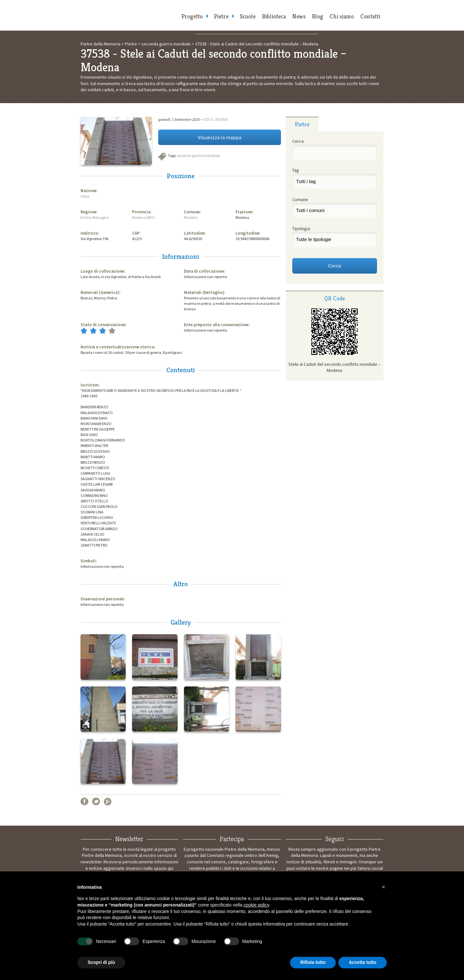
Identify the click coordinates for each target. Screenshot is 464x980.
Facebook (84, 801)
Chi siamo (342, 16)
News (299, 16)
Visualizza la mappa (220, 137)
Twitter (96, 801)
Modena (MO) (143, 217)
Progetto (192, 16)
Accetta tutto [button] (362, 962)
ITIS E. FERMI (215, 120)
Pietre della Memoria (129, 15)
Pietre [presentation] (302, 124)
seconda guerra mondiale (198, 155)
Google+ (108, 801)
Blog (318, 16)
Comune (300, 199)
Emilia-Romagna (95, 217)
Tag (296, 170)
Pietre (221, 16)
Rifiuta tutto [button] (313, 962)
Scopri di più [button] (101, 962)
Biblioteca (274, 16)
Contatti (370, 16)
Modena (191, 217)
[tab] (302, 124)
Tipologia (301, 228)
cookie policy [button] (256, 905)
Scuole (248, 16)
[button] (383, 887)
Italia (85, 196)
